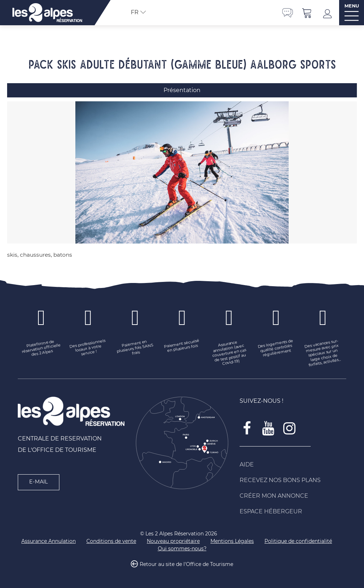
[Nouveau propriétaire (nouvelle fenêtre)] (173, 541)
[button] (307, 13)
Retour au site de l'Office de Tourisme (186, 565)
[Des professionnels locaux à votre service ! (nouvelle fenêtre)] (88, 348)
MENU (352, 6)
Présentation (182, 90)
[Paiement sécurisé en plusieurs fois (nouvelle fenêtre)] (182, 346)
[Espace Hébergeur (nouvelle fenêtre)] (293, 512)
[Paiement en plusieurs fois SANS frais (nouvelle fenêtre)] (135, 348)
